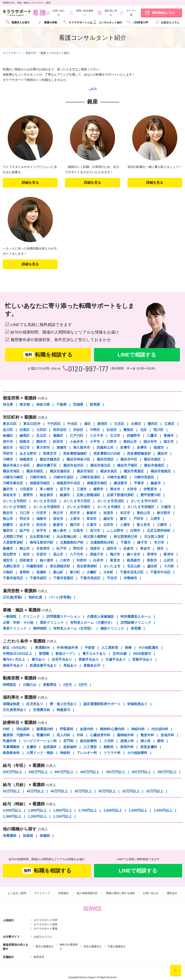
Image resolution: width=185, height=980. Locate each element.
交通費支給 (42, 710)
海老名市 (10, 495)
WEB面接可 (142, 654)
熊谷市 (8, 513)
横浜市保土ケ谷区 (16, 466)
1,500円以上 (138, 811)
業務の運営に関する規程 (120, 894)
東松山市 (143, 513)
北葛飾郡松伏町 (102, 543)
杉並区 (112, 430)
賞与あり (38, 660)
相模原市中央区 (68, 483)
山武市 (169, 561)
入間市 (155, 519)
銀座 (94, 89)
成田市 (112, 549)
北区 (143, 430)
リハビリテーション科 (40, 741)
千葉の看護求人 (117, 938)
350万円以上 (115, 772)
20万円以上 (155, 791)
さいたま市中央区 (144, 501)
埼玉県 (8, 405)
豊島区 (128, 430)
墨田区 (153, 424)
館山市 (25, 549)
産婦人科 (127, 741)
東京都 (25, 405)
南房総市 (133, 561)
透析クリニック (52, 623)
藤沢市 (8, 489)
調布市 (41, 442)
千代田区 (54, 424)
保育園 (136, 629)
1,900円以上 (37, 811)
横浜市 (162, 454)
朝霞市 (8, 525)
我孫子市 (97, 555)
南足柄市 (46, 495)
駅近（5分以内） (16, 648)
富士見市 (143, 525)
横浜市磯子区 (47, 466)
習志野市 (10, 555)
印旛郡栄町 (35, 566)
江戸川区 (77, 436)
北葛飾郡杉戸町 (72, 543)
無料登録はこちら (163, 13)
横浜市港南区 (154, 466)
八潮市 (125, 525)
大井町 (108, 572)
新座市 (58, 525)
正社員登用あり (15, 710)
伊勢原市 (150, 489)
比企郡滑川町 (40, 537)
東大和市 (43, 448)
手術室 (90, 648)
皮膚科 (31, 747)
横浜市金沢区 (74, 466)
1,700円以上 (88, 811)
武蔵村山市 (105, 448)
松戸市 (61, 549)
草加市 (92, 519)
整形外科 (147, 735)
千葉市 (126, 543)
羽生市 (25, 519)
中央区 (72, 424)
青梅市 (169, 436)
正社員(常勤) (12, 597)
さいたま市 (112, 566)
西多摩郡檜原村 (139, 454)
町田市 (58, 442)
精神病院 (40, 629)
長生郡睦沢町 (60, 566)
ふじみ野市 (115, 531)
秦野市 (98, 489)
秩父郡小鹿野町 (95, 537)
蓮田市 (8, 531)
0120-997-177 (88, 369)
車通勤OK (43, 648)
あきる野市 (28, 454)
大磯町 (92, 572)
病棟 (128, 648)
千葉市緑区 (38, 578)
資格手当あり (13, 666)
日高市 (78, 531)
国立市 (169, 442)
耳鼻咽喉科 (11, 747)
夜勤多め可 (92, 666)
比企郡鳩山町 (67, 537)
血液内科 (87, 729)
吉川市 (95, 531)
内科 (6, 729)
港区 (87, 424)
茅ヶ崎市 (46, 489)
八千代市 (77, 555)
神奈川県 (43, 405)
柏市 (26, 555)
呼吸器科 (67, 729)
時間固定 (10, 685)
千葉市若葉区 (63, 578)
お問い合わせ (150, 894)
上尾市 (75, 519)
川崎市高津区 (90, 477)
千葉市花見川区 (132, 572)
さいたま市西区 (15, 501)
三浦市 (82, 489)
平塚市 (139, 483)
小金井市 (77, 442)
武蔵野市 (133, 436)
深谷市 (58, 519)
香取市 (152, 561)
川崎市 (8, 460)
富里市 (115, 561)
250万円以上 (167, 772)
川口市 (25, 513)
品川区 (8, 430)
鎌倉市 (156, 483)
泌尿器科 (50, 747)
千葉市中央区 (160, 572)
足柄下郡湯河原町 (120, 495)
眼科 (161, 741)
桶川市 (75, 525)
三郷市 (162, 525)
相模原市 (26, 460)
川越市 (166, 507)
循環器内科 (45, 729)
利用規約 (64, 894)
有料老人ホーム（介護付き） (92, 623)
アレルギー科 (87, 753)
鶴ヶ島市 (60, 531)
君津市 (152, 555)
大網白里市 (11, 566)
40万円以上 (59, 791)
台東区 (136, 424)
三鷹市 (152, 436)
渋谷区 (78, 430)
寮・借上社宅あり (63, 704)
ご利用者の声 (137, 22)
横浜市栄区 (85, 471)
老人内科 (63, 735)
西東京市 (50, 454)
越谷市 (108, 519)
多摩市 (125, 448)
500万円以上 (38, 772)
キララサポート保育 (83, 920)
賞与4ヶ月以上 (14, 660)
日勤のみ (30, 685)
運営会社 (171, 894)
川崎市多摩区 (117, 477)
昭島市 (25, 442)
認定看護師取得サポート (102, 704)
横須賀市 (121, 483)
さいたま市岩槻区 (141, 507)
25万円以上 (131, 791)
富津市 (169, 555)
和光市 (41, 525)
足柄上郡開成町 (88, 495)
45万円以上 (35, 791)
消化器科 (23, 729)
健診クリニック (112, 629)
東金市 (145, 549)
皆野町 (25, 572)
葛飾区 (58, 436)
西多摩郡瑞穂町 (75, 454)
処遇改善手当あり (43, 666)
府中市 (8, 442)
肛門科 (68, 741)
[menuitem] (18, 24)
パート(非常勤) (60, 597)
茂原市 (95, 549)
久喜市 (92, 525)
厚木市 (115, 489)
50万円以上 (11, 791)
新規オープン (66, 654)
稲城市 (159, 448)
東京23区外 (32, 424)
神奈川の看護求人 (69, 938)
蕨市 (123, 519)
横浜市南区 (152, 460)
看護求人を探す (18, 22)
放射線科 (70, 747)
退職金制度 (11, 704)
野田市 (78, 549)
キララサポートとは (78, 22)
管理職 (44, 654)
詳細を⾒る (30, 183)
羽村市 (8, 454)
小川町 (169, 566)
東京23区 (10, 424)
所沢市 (75, 513)
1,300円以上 (12, 817)
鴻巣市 (41, 519)
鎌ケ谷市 (133, 555)
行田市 (41, 513)
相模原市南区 (97, 483)
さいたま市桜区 (15, 507)
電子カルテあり (94, 654)
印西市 (82, 561)
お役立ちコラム (167, 22)
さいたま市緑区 (109, 507)
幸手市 (41, 531)
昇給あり (70, 666)
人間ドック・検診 (40, 753)
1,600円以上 (113, 811)
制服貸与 (63, 710)
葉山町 (58, 572)
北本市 (108, 525)
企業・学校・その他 (18, 623)
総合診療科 (89, 741)
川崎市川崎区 (13, 477)
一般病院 (10, 617)
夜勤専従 (50, 685)
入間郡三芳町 (13, 537)
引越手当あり (116, 660)
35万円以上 (83, 791)
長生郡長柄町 (87, 566)
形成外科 (167, 735)
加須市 (108, 513)
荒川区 (158, 430)
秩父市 (58, 513)
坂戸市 (25, 531)
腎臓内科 (43, 735)
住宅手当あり (62, 660)
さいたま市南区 (79, 507)
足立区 (41, 436)
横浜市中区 (129, 460)
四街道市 (26, 561)
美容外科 (127, 747)
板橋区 (8, 436)
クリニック (31, 617)
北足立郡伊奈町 (159, 531)
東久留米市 (82, 448)
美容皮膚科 (149, 747)
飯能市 (92, 513)
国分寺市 (150, 442)
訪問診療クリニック (136, 623)
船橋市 (8, 549)
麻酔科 (108, 747)
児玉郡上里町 (154, 537)
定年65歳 (120, 654)
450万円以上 (64, 772)
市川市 (159, 543)
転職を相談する (48, 355)
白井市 (98, 561)
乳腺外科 (10, 741)
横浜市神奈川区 (78, 460)
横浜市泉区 (109, 471)
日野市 (112, 442)
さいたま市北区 (45, 501)
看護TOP (31, 53)
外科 (80, 735)
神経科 (65, 753)
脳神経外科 (125, 735)
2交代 (67, 685)
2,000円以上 (12, 811)
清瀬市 (61, 448)
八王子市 (97, 436)
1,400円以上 (163, 811)
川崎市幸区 (38, 477)
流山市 (58, 555)
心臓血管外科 (100, 735)
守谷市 (112, 578)
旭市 (160, 549)
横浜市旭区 (11, 471)
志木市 (25, 525)
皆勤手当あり (143, 660)
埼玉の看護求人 (93, 938)
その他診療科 (137, 753)
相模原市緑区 (40, 483)
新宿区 (102, 424)
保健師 (45, 836)
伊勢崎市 (130, 578)
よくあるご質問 (17, 894)
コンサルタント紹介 (108, 22)
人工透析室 (110, 648)
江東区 (169, 424)
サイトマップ (42, 894)
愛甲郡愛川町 (151, 495)
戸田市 (138, 519)
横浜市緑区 (35, 471)
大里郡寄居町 (13, 543)
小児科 (109, 741)
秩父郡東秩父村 (126, 537)
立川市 (115, 436)
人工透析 (90, 747)
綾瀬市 (65, 495)
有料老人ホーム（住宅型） (74, 629)
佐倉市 (128, 549)
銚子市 (142, 543)
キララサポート (12, 53)
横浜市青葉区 (134, 471)
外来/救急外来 (67, 648)
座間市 (28, 495)
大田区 (41, 430)
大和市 (132, 489)
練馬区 (25, 436)
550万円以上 (12, 772)
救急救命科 (11, 753)
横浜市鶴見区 (50, 460)
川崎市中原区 (63, 477)
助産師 (28, 836)
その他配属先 (148, 648)
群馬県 (95, 405)
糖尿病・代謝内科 (16, 735)
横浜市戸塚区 (127, 466)
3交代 (83, 685)
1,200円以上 (37, 817)
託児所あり (35, 704)
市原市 (41, 555)
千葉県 (61, 405)
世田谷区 (60, 430)
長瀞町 (41, 572)
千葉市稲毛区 (13, 578)
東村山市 (130, 442)
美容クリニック (15, 629)
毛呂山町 (134, 566)
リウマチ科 (112, 753)
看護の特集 (48, 22)
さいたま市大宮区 (77, 501)
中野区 (95, 430)
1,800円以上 (63, 811)
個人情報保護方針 (87, 894)
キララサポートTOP (46, 920)
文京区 (119, 424)
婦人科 (146, 741)
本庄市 (125, 513)
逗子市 (65, 489)
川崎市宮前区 (144, 477)
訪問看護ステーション (63, 617)
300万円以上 (141, 772)
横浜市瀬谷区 (60, 471)
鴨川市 (115, 555)
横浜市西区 (105, 460)
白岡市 (135, 531)
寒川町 (75, 572)
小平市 (95, 442)
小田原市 (26, 489)
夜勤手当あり (89, 660)
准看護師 (10, 836)
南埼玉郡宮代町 (42, 543)
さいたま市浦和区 (47, 507)
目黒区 (25, 430)
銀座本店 (39, 949)
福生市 (8, 448)
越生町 (152, 566)
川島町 (8, 572)
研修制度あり (137, 704)
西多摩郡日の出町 (107, 454)
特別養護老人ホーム (136, 617)
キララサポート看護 (121, 920)
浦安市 (8, 561)
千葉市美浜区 (90, 578)
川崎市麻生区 (13, 483)
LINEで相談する (137, 355)
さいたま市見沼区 (111, 501)
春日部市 (164, 513)
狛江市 (25, 448)
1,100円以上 (63, 817)
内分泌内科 (160, 729)
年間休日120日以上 (17, 654)
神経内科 (138, 729)
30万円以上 (107, 791)
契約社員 (35, 597)
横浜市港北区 (100, 466)
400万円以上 (90, 772)
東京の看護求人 (45, 938)
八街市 (65, 561)
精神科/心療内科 (112, 729)
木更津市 (43, 549)
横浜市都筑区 (161, 471)
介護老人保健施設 (100, 617)
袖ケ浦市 (46, 561)
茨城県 (78, 405)
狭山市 (8, 519)
